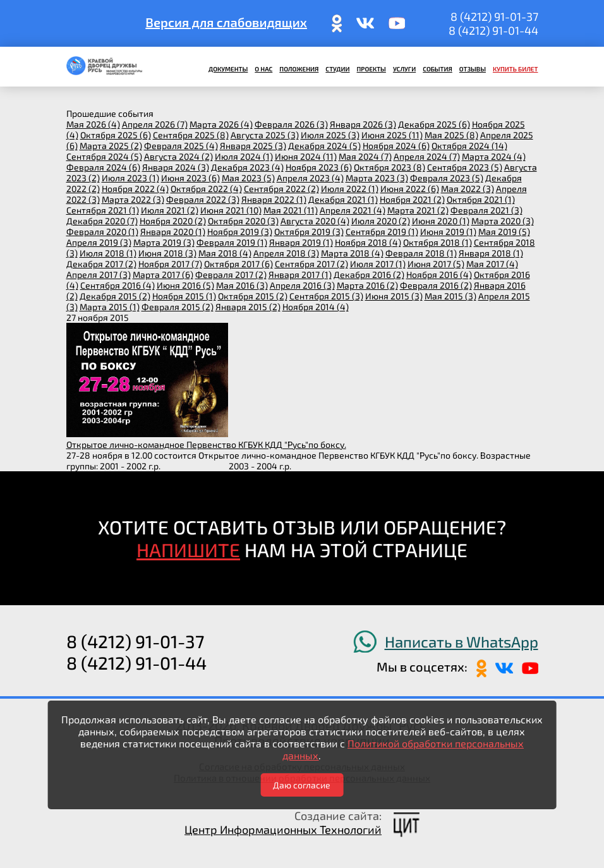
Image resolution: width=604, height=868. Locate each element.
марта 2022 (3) (133, 199)
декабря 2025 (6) (434, 124)
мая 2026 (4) (93, 124)
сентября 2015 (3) (326, 296)
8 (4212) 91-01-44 (493, 30)
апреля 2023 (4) (310, 178)
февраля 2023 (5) (447, 178)
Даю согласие (302, 785)
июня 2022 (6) (410, 189)
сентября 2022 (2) (281, 189)
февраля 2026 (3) (291, 124)
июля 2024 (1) (244, 156)
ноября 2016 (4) (439, 274)
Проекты (371, 69)
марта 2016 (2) (367, 285)
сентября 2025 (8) (191, 135)
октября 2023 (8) (390, 167)
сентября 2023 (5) (465, 167)
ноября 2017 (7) (170, 264)
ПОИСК (75, 23)
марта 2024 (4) (494, 156)
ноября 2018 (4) (368, 242)
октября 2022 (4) (206, 189)
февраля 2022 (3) (203, 199)
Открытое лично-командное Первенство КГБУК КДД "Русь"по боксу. (206, 444)
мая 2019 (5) (504, 232)
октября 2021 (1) (481, 199)
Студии (337, 69)
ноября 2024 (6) (396, 146)
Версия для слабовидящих (226, 22)
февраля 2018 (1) (421, 253)
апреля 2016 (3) (302, 285)
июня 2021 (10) (231, 210)
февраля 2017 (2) (231, 274)
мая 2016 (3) (242, 285)
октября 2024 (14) (469, 146)
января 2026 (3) (363, 124)
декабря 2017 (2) (101, 264)
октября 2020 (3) (243, 221)
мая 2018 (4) (225, 253)
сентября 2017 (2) (311, 264)
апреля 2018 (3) (286, 253)
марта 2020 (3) (503, 221)
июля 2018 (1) (108, 253)
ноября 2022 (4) (135, 189)
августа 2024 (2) (178, 156)
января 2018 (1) (491, 253)
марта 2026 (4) (221, 124)
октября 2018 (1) (438, 242)
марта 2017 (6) (163, 274)
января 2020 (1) (173, 232)
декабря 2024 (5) (324, 146)
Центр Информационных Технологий (283, 829)
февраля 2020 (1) (102, 232)
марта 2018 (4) (352, 253)
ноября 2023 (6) (319, 167)
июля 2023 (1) (130, 178)
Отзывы (473, 69)
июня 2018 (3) (167, 253)
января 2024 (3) (176, 167)
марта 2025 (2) (111, 146)
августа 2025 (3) (265, 135)
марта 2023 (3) (377, 178)
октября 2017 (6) (239, 264)
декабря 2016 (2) (369, 274)
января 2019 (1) (301, 242)
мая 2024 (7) (365, 156)
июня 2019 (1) (448, 232)
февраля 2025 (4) (181, 146)
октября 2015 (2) (253, 296)
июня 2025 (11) (392, 135)
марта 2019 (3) (164, 242)
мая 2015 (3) (450, 296)
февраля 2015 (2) (178, 307)
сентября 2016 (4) (118, 285)
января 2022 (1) (274, 199)
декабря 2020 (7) (102, 221)
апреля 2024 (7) (427, 156)
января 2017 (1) (300, 274)
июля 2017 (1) (378, 264)
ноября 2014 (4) (316, 307)
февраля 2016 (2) (436, 285)
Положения (299, 69)
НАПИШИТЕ (188, 550)
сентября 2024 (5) (104, 156)
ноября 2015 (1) (184, 296)
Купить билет (516, 69)
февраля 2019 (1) (232, 242)
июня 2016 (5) (185, 285)
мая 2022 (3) (468, 189)
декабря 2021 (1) (343, 199)
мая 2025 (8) (451, 135)
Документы (228, 69)
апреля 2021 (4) (353, 210)
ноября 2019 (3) (240, 232)
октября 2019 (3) (309, 232)
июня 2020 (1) (441, 221)
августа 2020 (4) (315, 221)
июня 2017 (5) (436, 264)
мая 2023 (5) (248, 178)
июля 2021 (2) (170, 210)
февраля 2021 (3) (486, 210)
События (438, 69)
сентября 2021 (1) (103, 210)
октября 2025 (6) (116, 135)
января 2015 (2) (248, 307)
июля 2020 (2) (381, 221)
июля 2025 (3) (330, 135)
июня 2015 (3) (394, 296)
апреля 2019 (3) (99, 242)
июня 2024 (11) (306, 156)
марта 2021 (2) (418, 210)
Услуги (404, 69)
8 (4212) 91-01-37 (494, 16)
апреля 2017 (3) (99, 274)
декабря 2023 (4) (247, 167)
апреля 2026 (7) (155, 124)
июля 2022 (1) (350, 189)
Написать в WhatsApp (462, 642)
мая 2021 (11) (291, 210)
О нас (263, 69)
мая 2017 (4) (492, 264)
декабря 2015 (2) (115, 296)
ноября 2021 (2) (412, 199)
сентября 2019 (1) (382, 232)
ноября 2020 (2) (173, 221)
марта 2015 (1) (110, 307)
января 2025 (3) (253, 146)
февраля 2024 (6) (103, 167)
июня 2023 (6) (190, 178)
